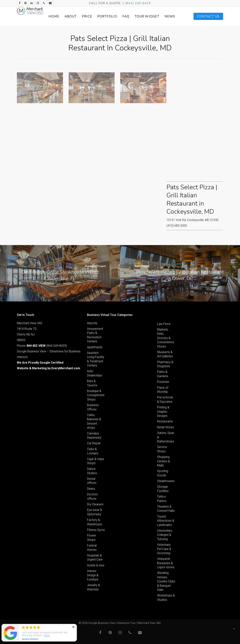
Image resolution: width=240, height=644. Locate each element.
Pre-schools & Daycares (165, 399)
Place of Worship (163, 390)
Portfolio (121, 16)
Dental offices (92, 481)
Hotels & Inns (96, 565)
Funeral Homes (92, 548)
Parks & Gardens (163, 374)
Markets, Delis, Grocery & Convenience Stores (166, 338)
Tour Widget (156, 16)
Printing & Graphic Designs (163, 412)
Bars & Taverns (92, 383)
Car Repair (94, 443)
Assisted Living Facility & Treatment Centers (96, 359)
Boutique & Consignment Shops (96, 395)
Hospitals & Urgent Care (95, 557)
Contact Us (208, 16)
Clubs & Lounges (93, 451)
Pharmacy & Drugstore (165, 364)
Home (67, 16)
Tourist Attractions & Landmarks (166, 521)
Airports (92, 323)
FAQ (139, 16)
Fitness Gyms (96, 530)
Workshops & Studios (166, 597)
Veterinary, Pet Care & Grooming (164, 549)
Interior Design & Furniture (93, 575)
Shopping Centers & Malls (163, 461)
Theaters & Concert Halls (166, 509)
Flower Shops (91, 538)
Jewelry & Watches (93, 587)
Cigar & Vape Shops (96, 461)
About (84, 16)
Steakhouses (166, 481)
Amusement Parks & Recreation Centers (95, 335)
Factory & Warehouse (94, 522)
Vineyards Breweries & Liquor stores (166, 563)
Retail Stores (166, 427)
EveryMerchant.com (66, 368)
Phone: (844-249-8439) (42, 346)
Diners (91, 489)
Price (100, 16)
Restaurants (165, 421)
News (175, 16)
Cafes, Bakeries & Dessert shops (94, 421)
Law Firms (164, 324)
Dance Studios (92, 471)
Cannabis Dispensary (94, 436)
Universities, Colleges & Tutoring (165, 535)
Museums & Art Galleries (165, 354)
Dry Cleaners (95, 504)
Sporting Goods (163, 473)
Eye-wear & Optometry (94, 512)
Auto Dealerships (95, 373)
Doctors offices (92, 496)
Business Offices (93, 407)
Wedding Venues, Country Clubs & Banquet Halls (166, 581)
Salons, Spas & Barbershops (166, 437)
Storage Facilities (163, 489)
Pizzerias (163, 382)
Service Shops (162, 449)
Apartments (95, 347)
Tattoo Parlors (162, 499)
